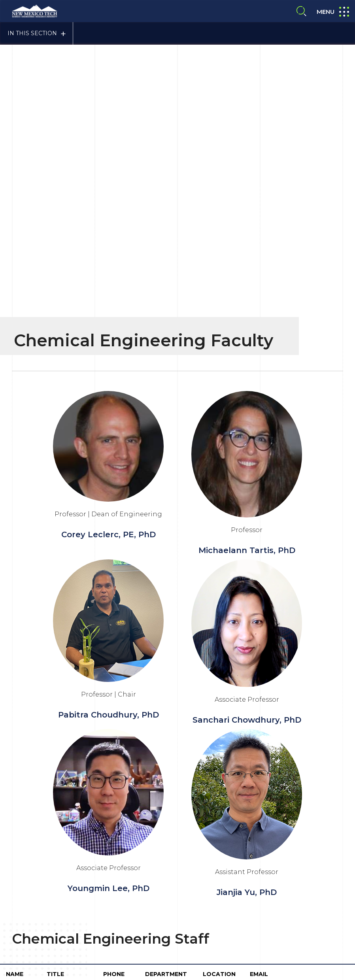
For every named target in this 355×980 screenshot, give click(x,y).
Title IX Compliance (227, 855)
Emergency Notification (256, 871)
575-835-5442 (114, 652)
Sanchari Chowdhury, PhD (247, 374)
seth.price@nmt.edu (281, 680)
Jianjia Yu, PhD (247, 546)
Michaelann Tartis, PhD (247, 204)
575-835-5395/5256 (116, 680)
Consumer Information (161, 855)
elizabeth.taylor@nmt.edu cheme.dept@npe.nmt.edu (291, 652)
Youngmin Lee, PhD (109, 542)
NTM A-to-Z (277, 887)
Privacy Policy (280, 855)
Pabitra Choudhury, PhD (109, 368)
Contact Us (42, 910)
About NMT (199, 871)
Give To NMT (165, 914)
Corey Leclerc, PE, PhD (109, 188)
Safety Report (149, 887)
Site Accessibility (152, 871)
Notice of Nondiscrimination (215, 887)
